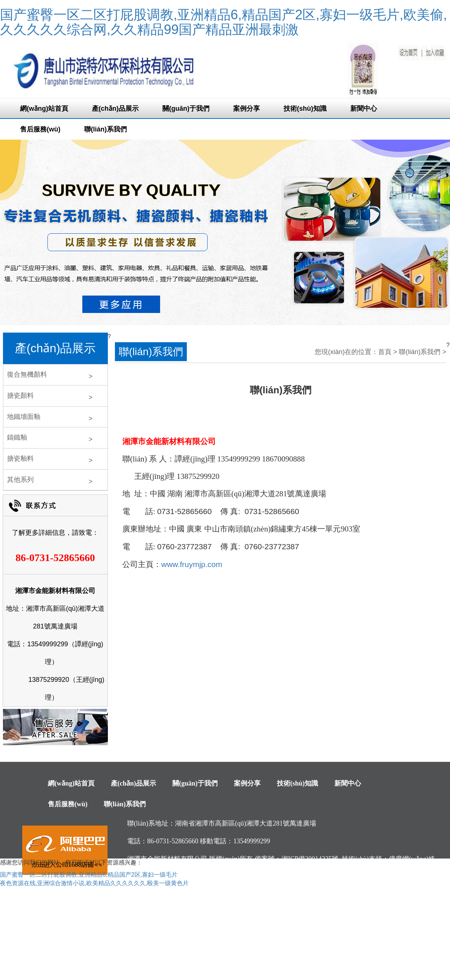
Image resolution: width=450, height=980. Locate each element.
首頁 (385, 352)
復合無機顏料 (27, 374)
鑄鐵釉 (17, 437)
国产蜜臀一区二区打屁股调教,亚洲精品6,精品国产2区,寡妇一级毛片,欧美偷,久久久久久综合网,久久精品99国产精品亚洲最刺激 (224, 22)
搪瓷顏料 (20, 396)
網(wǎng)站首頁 (44, 109)
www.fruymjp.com (192, 564)
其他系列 (20, 480)
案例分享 (246, 109)
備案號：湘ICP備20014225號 (297, 859)
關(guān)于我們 (186, 109)
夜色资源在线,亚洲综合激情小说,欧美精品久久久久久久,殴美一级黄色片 (94, 883)
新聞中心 (364, 109)
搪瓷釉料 (20, 459)
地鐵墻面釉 (24, 417)
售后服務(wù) (40, 129)
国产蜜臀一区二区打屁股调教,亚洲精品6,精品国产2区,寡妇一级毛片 (89, 875)
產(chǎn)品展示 (115, 109)
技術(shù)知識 (305, 109)
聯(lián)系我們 (105, 129)
